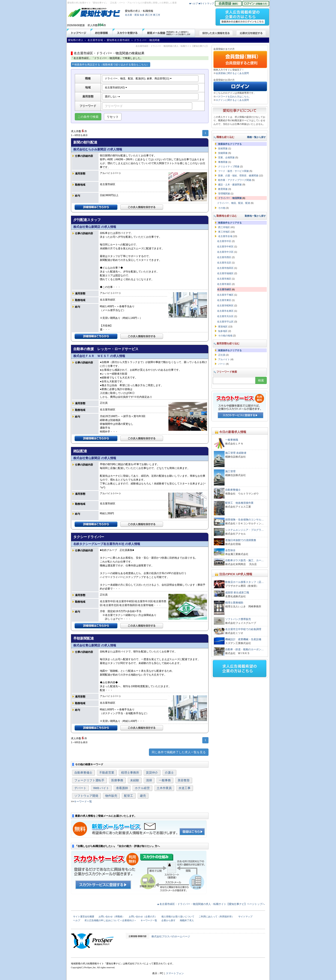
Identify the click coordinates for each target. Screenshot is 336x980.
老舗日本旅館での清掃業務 (241, 540)
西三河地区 (224, 227)
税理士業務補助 (234, 603)
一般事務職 (232, 440)
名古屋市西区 (224, 257)
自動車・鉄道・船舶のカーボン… (244, 649)
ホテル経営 (142, 788)
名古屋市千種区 (225, 295)
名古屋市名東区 (225, 311)
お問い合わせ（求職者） (112, 916)
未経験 (135, 780)
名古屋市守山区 (225, 322)
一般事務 (165, 780)
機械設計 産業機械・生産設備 (243, 639)
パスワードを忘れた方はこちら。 (233, 97)
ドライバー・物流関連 (230, 198)
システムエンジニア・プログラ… (244, 530)
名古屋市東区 (224, 300)
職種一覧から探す (256, 137)
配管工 (129, 796)
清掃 (149, 780)
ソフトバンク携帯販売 (238, 619)
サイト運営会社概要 (84, 916)
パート (222, 364)
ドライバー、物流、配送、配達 (234, 203)
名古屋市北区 (224, 263)
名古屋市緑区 (224, 289)
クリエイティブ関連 (229, 166)
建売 (143, 796)
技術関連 (223, 148)
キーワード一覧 (83, 802)
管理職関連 (224, 194)
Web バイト (101, 788)
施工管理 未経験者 (236, 453)
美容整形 (184, 780)
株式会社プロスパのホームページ (171, 936)
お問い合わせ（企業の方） (143, 916)
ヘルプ (77, 920)
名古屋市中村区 (225, 247)
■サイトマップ (206, 3)
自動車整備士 (83, 773)
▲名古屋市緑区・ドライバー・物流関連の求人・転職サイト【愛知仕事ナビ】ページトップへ (211, 904)
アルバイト (224, 359)
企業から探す (168, 920)
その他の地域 (225, 336)
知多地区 (223, 331)
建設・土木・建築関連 (230, 185)
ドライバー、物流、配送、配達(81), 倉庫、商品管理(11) (138, 79)
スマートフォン (175, 973)
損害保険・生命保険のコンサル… (244, 520)
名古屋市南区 (224, 279)
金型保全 (230, 550)
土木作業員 (164, 788)
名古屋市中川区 (225, 252)
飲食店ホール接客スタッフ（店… (244, 582)
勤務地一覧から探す (255, 216)
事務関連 (223, 162)
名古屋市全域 (225, 236)
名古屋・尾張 (132, 15)
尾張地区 (223, 327)
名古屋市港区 (224, 284)
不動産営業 (107, 773)
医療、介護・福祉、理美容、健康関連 (238, 175)
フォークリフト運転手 (89, 780)
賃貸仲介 (152, 773)
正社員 (222, 355)
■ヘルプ (194, 3)
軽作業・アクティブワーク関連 (235, 180)
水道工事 (184, 788)
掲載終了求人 (187, 920)
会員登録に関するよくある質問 (232, 73)
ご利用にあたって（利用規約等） (216, 916)
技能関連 (223, 153)
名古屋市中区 (224, 241)
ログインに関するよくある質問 (232, 100)
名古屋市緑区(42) (116, 88)
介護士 (169, 773)
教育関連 (223, 189)
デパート (80, 788)
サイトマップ (245, 916)
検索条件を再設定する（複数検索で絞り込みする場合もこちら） (111, 65)
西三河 (149, 15)
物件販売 (111, 796)
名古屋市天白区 (225, 316)
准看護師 (122, 788)
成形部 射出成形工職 (237, 593)
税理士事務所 (130, 773)
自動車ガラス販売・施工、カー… (244, 560)
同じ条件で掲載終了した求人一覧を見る (179, 752)
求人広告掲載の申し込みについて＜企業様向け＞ (110, 920)
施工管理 (230, 471)
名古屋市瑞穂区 (225, 273)
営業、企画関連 (226, 157)
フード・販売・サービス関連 (233, 171)
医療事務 (117, 780)
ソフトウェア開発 (86, 796)
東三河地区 (224, 232)
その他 (222, 208)
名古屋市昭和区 (225, 305)
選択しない (112, 97)
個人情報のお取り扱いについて (178, 916)
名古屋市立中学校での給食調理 (243, 629)
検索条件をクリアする (230, 144)
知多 (142, 15)
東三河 (157, 15)
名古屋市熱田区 (225, 268)
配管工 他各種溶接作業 (239, 503)
